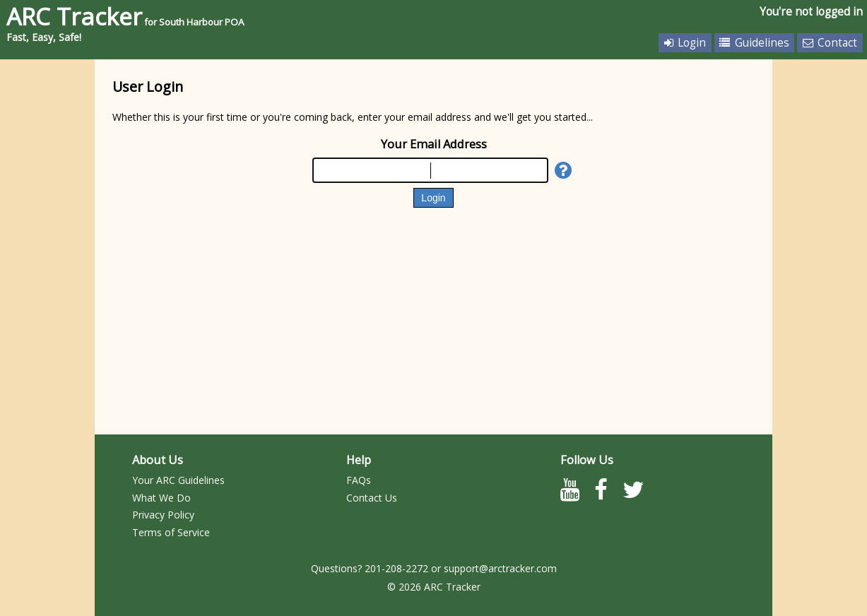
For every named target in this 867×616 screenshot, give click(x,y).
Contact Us (372, 498)
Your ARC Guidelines (178, 480)
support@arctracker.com (500, 568)
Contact (830, 43)
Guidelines (754, 43)
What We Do (161, 498)
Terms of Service (171, 532)
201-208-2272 (396, 568)
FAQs (359, 480)
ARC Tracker (125, 16)
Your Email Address (434, 144)
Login (685, 43)
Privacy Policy (163, 515)
